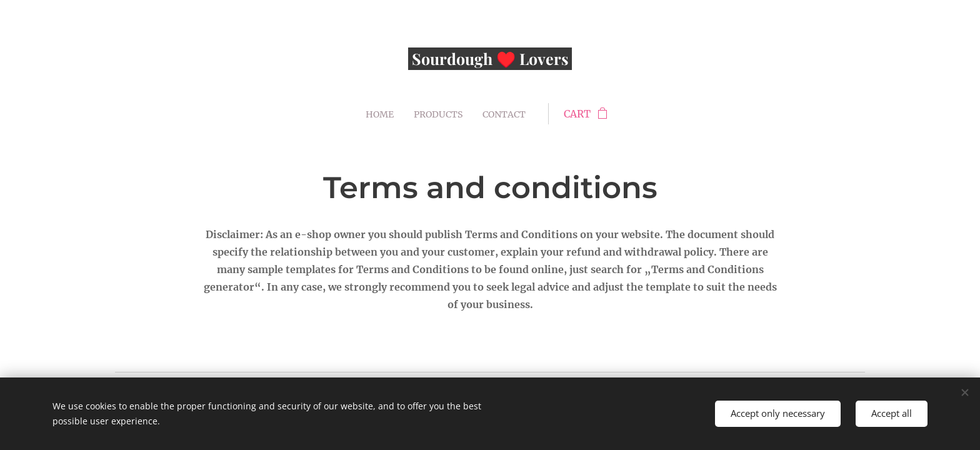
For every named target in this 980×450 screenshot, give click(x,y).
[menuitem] (379, 114)
